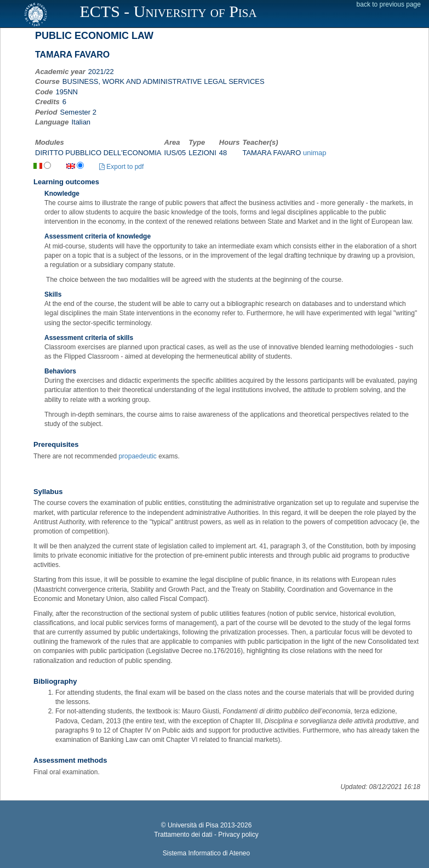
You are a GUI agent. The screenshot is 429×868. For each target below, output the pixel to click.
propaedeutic (137, 456)
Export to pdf (121, 167)
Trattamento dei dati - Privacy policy (206, 835)
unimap (315, 153)
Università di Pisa (193, 825)
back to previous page (389, 4)
